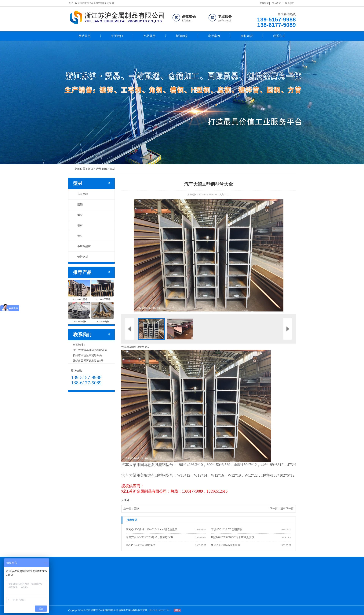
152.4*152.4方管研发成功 (140, 545)
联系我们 (290, 3)
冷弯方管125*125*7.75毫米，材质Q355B (149, 537)
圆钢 (78, 205)
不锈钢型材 (82, 246)
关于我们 (117, 36)
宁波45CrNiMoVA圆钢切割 (227, 529)
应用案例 (214, 36)
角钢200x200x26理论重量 (226, 545)
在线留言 (264, 3)
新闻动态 (182, 36)
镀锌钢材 (81, 257)
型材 (112, 169)
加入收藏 (276, 3)
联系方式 (279, 36)
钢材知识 (247, 36)
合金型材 (81, 194)
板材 (78, 225)
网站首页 (85, 36)
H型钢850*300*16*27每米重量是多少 (233, 537)
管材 (78, 236)
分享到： (127, 500)
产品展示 (149, 36)
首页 (91, 169)
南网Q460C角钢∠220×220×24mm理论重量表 (152, 529)
